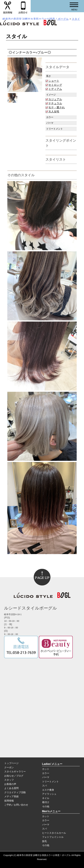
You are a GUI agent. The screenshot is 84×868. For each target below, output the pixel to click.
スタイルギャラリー (15, 771)
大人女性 (54, 112)
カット (46, 769)
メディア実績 (11, 796)
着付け (46, 802)
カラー (46, 773)
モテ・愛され (57, 107)
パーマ (46, 777)
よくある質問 (11, 788)
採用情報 (9, 801)
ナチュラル (55, 103)
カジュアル (55, 99)
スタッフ (9, 780)
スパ (44, 786)
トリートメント (50, 782)
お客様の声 (10, 784)
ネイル (46, 798)
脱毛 (44, 841)
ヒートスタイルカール (54, 833)
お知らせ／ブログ (14, 776)
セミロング (55, 85)
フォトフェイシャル (53, 837)
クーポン (9, 767)
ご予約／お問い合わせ (16, 805)
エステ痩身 (48, 790)
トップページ (11, 763)
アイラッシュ (49, 794)
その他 (46, 806)
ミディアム (55, 89)
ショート (54, 81)
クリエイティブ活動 (15, 792)
